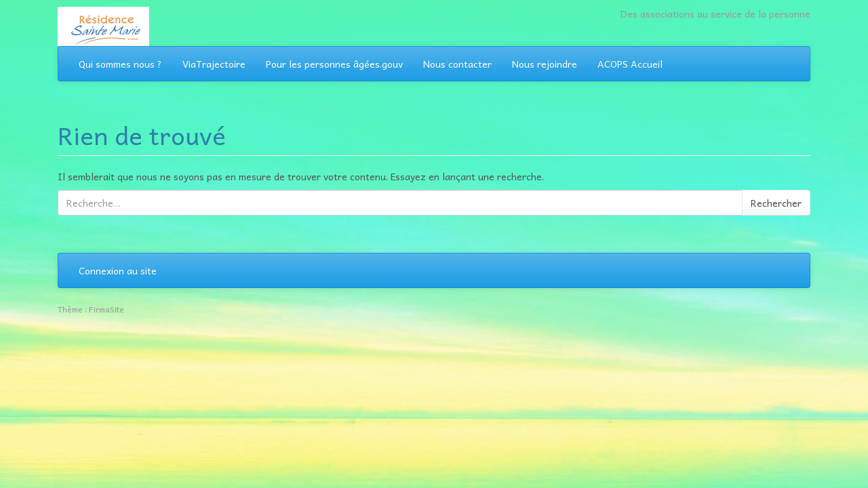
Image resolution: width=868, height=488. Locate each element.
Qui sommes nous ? (120, 64)
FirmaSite (106, 309)
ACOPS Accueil (630, 64)
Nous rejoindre (545, 64)
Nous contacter (457, 64)
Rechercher (776, 203)
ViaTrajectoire (214, 64)
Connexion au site (118, 270)
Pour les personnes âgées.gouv (334, 64)
